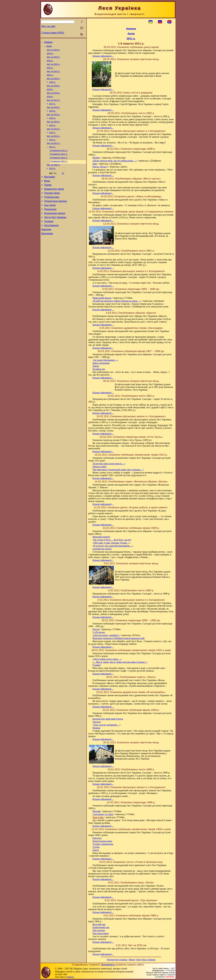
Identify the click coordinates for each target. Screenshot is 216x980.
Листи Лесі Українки (55, 233)
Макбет (96, 158)
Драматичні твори (54, 202)
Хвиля (96, 366)
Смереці (70, 977)
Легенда (97, 722)
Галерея (49, 238)
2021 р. (50, 78)
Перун (96, 850)
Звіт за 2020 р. (53, 82)
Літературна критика (55, 215)
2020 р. (52, 86)
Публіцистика (52, 211)
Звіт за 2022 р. (53, 67)
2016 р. (52, 117)
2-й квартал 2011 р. (59, 168)
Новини (48, 43)
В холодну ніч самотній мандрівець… (113, 546)
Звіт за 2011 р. (53, 152)
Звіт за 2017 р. (53, 106)
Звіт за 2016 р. (53, 113)
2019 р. (50, 94)
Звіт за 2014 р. (53, 129)
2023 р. (50, 63)
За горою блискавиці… (105, 360)
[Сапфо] (97, 665)
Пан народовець (101, 933)
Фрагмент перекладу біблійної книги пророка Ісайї (119, 638)
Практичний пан (101, 927)
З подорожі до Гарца (103, 814)
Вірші (47, 193)
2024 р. (50, 55)
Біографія (49, 188)
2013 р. (52, 141)
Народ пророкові (101, 363)
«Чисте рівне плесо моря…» (107, 659)
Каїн (95, 164)
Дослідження (51, 242)
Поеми (48, 197)
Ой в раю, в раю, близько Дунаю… (112, 543)
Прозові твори (52, 206)
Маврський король (102, 298)
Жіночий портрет (101, 537)
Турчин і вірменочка (103, 844)
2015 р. (52, 125)
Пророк (96, 728)
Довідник (46, 247)
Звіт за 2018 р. (53, 98)
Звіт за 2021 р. (53, 74)
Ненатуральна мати (102, 841)
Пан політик (99, 930)
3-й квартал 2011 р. (59, 164)
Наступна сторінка (146, 960)
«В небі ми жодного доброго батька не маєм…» (117, 301)
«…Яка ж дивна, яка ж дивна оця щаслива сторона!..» (120, 662)
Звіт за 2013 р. (53, 137)
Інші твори (50, 220)
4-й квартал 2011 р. (59, 160)
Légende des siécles (102, 549)
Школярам (47, 251)
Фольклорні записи (55, 229)
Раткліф (97, 811)
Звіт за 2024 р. (53, 51)
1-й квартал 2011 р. (59, 172)
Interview (97, 838)
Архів (49, 47)
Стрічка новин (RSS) (53, 33)
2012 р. (52, 148)
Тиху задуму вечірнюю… (107, 725)
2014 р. (52, 133)
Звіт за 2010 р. (53, 176)
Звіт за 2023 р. (53, 59)
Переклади (50, 224)
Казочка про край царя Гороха (108, 719)
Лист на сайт (48, 26)
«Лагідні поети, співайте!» (106, 635)
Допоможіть (108, 965)
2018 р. (50, 102)
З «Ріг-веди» (99, 632)
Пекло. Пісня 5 (100, 167)
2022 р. (50, 70)
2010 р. (52, 180)
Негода (96, 629)
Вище (132, 960)
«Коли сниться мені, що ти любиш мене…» (115, 161)
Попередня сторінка (117, 960)
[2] (63, 184)
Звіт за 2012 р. (53, 144)
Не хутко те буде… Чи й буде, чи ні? (112, 540)
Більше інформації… (103, 56)
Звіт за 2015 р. (53, 121)
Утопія (96, 847)
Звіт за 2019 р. (53, 90)
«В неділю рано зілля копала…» (109, 464)
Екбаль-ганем (100, 467)
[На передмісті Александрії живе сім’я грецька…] (118, 470)
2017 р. (52, 109)
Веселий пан (99, 924)
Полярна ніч (99, 369)
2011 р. (52, 156)
